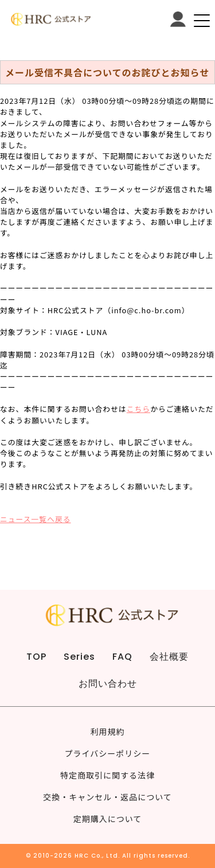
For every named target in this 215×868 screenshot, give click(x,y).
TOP (36, 657)
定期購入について (108, 819)
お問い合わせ (108, 684)
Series (79, 657)
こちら (138, 409)
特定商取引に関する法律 (107, 775)
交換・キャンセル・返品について (107, 797)
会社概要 (169, 657)
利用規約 (108, 731)
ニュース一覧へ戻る (36, 519)
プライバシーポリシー (108, 753)
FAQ (122, 657)
